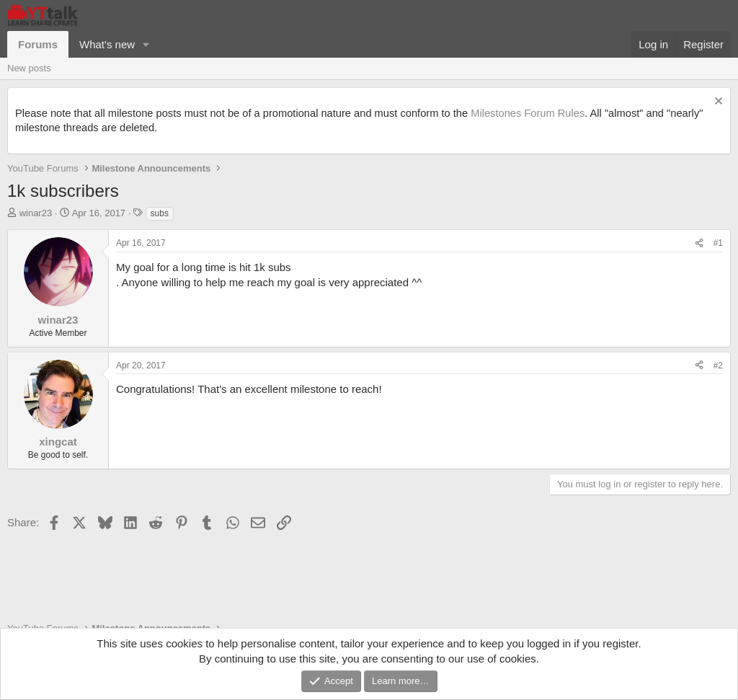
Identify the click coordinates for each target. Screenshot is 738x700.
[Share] (699, 243)
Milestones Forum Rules (528, 113)
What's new (107, 44)
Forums (38, 44)
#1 (718, 243)
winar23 (36, 213)
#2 (718, 365)
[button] (146, 44)
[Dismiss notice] (717, 103)
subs (160, 213)
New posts (29, 68)
